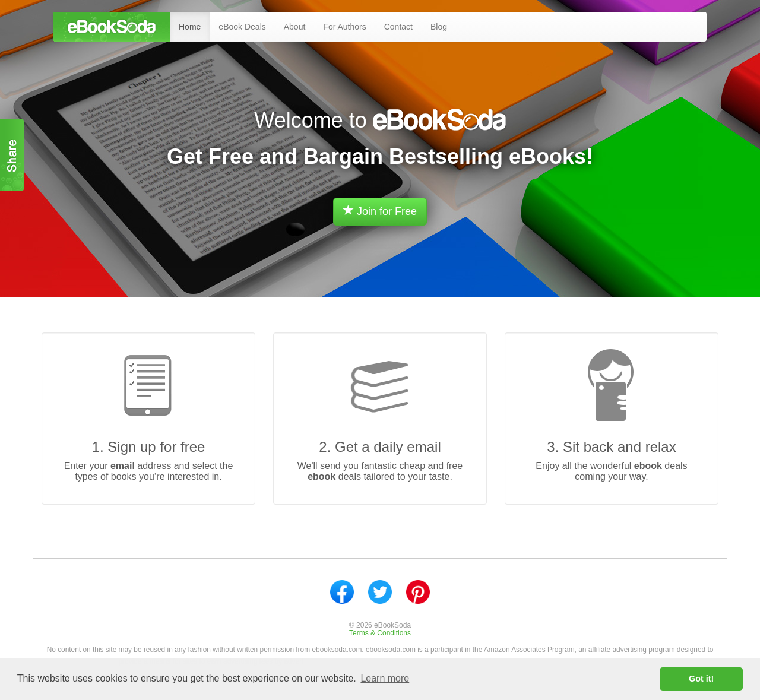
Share (12, 155)
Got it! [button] (701, 679)
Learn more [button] (385, 678)
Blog (439, 27)
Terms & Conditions (380, 633)
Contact (398, 27)
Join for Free (380, 211)
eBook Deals (242, 27)
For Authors (344, 27)
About (295, 27)
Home (190, 27)
